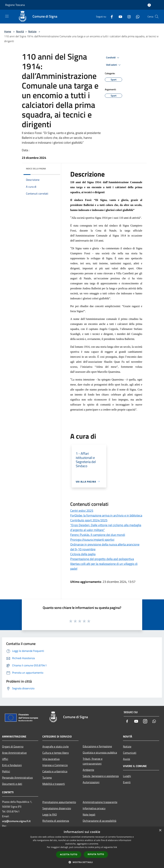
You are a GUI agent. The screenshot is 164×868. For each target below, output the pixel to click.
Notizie (32, 31)
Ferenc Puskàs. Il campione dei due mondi (98, 535)
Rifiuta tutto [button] (96, 854)
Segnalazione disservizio (57, 808)
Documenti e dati (12, 784)
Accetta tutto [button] (69, 854)
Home (8, 31)
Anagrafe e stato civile (56, 746)
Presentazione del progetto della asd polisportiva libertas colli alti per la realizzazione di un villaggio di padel (104, 564)
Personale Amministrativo (17, 778)
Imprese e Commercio (55, 765)
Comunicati (130, 753)
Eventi (127, 782)
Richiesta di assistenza (56, 821)
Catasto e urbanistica (55, 771)
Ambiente (88, 770)
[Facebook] (110, 16)
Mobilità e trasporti (54, 784)
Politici (6, 771)
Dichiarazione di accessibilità (99, 821)
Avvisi (127, 759)
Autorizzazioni (91, 782)
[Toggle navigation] (7, 16)
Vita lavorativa (51, 759)
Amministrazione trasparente (100, 802)
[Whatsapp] (136, 16)
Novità (20, 31)
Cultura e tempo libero (56, 753)
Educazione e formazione (97, 746)
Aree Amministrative (14, 753)
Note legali (89, 814)
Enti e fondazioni (12, 765)
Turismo (47, 778)
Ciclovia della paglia (83, 554)
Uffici (5, 759)
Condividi (113, 58)
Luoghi (127, 776)
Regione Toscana (15, 5)
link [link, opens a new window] (115, 847)
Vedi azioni (114, 65)
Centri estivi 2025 (82, 511)
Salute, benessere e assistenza (101, 776)
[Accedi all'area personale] (149, 5)
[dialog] (82, 847)
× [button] (160, 830)
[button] (82, 862)
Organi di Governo (13, 746)
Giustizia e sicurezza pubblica (100, 753)
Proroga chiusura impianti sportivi (92, 540)
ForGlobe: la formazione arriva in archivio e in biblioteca (106, 515)
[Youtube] (119, 16)
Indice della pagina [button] (36, 169)
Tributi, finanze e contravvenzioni (93, 761)
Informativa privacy (94, 808)
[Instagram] (128, 16)
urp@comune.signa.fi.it (16, 821)
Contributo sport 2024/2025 (89, 520)
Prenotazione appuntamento (59, 802)
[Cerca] (157, 17)
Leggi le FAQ (50, 814)
